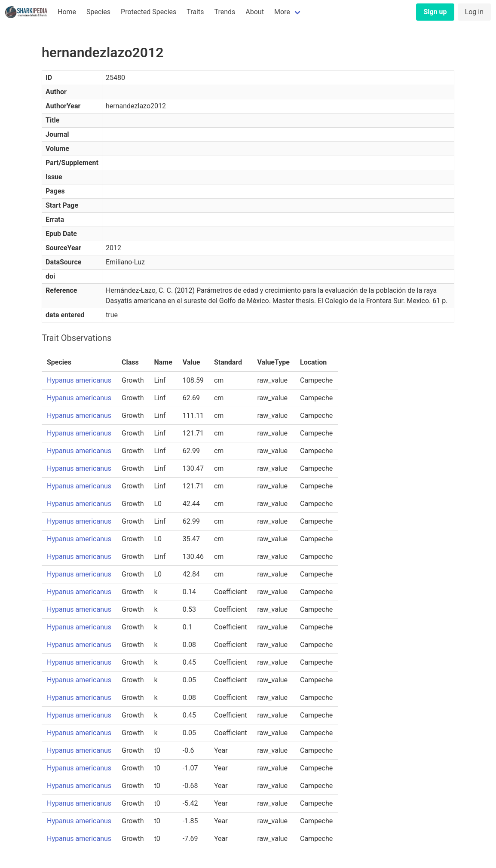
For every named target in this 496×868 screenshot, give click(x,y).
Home (67, 12)
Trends (225, 12)
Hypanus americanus (79, 380)
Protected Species (148, 12)
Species (98, 12)
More (282, 12)
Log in (474, 12)
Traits (195, 12)
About (255, 12)
